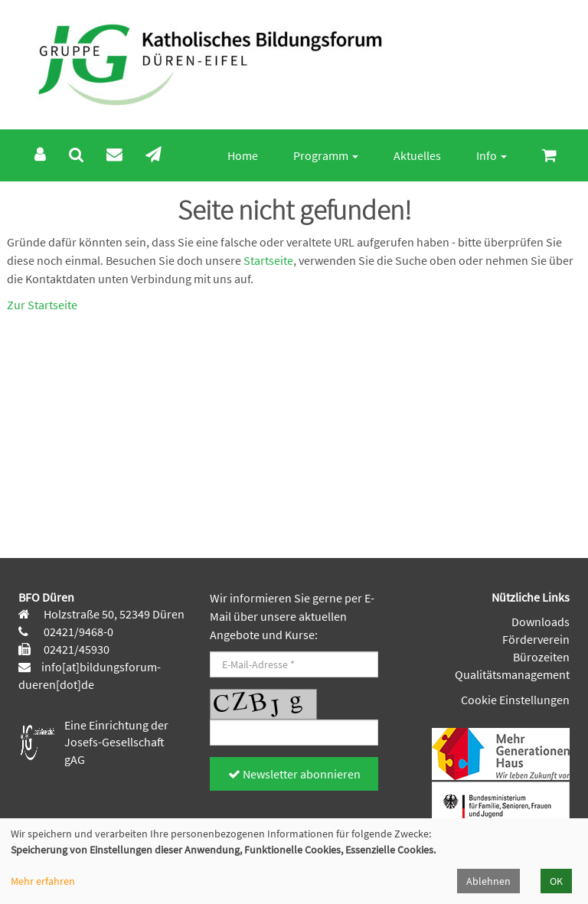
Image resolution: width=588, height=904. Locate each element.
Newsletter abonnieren (294, 774)
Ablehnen (488, 881)
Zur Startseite (42, 305)
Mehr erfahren (43, 881)
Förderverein (536, 639)
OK (556, 881)
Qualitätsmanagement (512, 674)
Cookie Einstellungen (515, 700)
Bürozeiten (541, 657)
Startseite (268, 260)
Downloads (541, 622)
